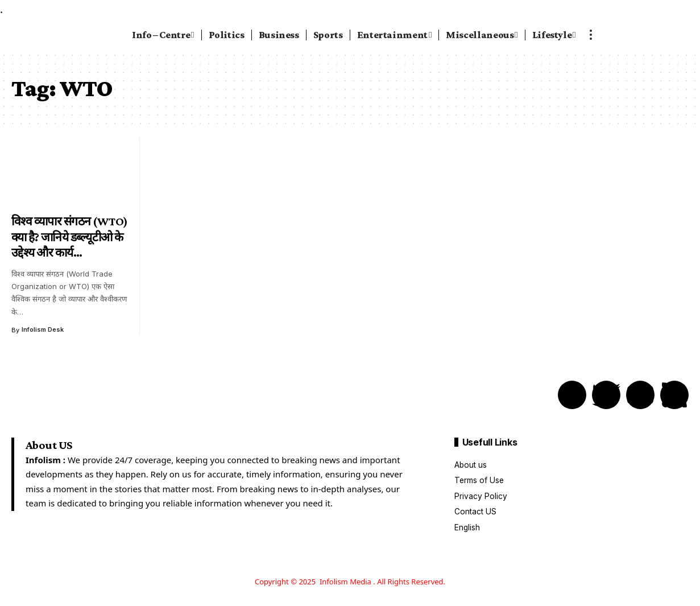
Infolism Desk (43, 330)
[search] (658, 35)
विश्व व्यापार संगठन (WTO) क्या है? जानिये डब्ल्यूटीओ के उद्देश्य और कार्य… (70, 237)
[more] (591, 35)
